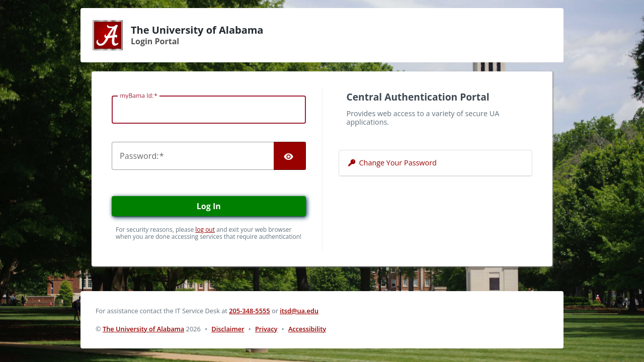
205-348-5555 (249, 311)
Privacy (266, 329)
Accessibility (307, 329)
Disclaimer (228, 329)
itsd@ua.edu (299, 311)
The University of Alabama (143, 329)
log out (205, 230)
